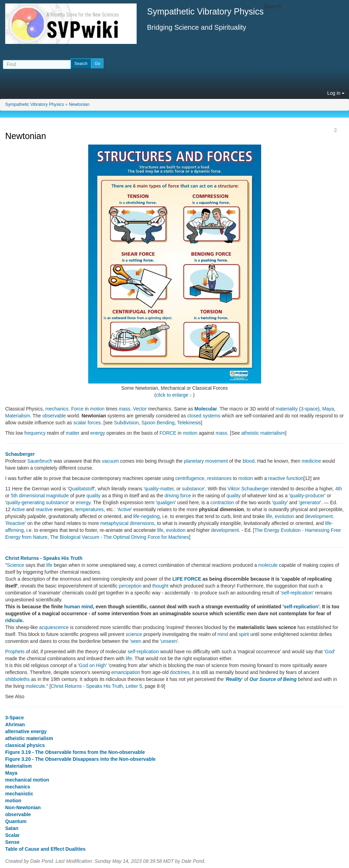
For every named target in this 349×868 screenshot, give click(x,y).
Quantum (16, 821)
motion (97, 409)
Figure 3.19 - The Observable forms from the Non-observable (75, 752)
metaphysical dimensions (127, 523)
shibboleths (17, 679)
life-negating (146, 516)
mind (223, 634)
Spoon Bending (158, 423)
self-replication (297, 593)
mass (124, 409)
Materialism (18, 416)
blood (248, 461)
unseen (169, 641)
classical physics (25, 745)
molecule (268, 565)
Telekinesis (189, 423)
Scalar (12, 835)
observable (54, 416)
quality (93, 496)
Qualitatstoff (81, 489)
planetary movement (206, 461)
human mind (78, 607)
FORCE (168, 433)
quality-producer (307, 496)
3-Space (15, 718)
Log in (336, 93)
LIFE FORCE (187, 579)
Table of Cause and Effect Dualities (45, 849)
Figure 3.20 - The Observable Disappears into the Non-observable (80, 759)
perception (130, 586)
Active (18, 509)
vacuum (110, 461)
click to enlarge (172, 395)
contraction (222, 502)
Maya (328, 409)
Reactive (16, 523)
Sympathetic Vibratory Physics (35, 104)
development (319, 516)
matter (73, 433)
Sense (12, 842)
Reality (234, 679)
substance (193, 489)
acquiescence (54, 627)
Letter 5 (134, 686)
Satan (12, 828)
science (134, 634)
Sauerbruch (40, 461)
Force (77, 409)
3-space (309, 409)
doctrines (180, 672)
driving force (178, 496)
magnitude (57, 496)
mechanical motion (27, 780)
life (269, 516)
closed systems (204, 416)
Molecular (206, 409)
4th (338, 489)
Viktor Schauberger (248, 489)
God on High (93, 665)
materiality (287, 409)
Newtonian (79, 104)
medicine (311, 461)
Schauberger (20, 454)
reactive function (286, 478)
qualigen (166, 502)
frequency (35, 433)
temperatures (89, 509)
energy (98, 433)
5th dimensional (28, 496)
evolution (285, 516)
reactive (44, 509)
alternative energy (26, 731)
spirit (244, 634)
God (330, 652)
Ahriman (15, 724)
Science (16, 565)
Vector (140, 409)
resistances (219, 478)
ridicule (14, 620)
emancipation (126, 672)
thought (160, 586)
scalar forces (87, 423)
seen (136, 641)
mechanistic (19, 794)
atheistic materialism (263, 433)
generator (310, 502)
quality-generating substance (37, 502)
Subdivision (126, 423)
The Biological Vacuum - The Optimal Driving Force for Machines (120, 537)
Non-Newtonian (23, 807)
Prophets (15, 652)
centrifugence (190, 478)
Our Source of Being (273, 679)
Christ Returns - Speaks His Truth (44, 558)
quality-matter (159, 489)
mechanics (57, 409)
